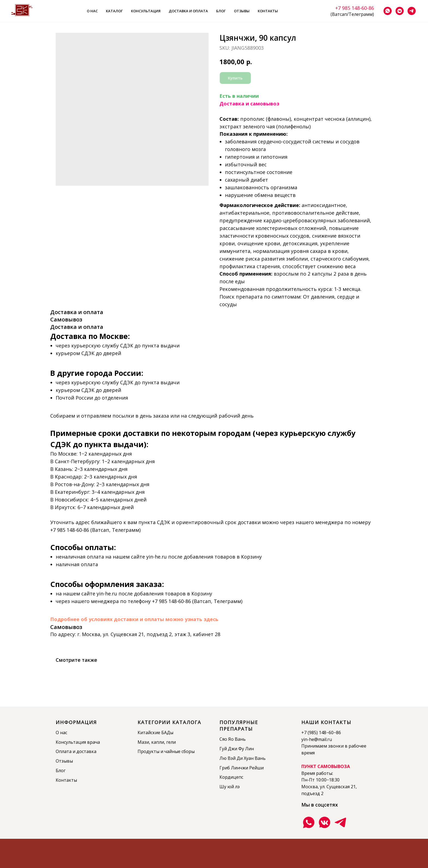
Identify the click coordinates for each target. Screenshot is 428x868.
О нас (92, 11)
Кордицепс (231, 777)
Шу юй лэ (230, 787)
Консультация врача (78, 742)
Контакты (268, 11)
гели (171, 742)
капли (158, 742)
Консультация (146, 11)
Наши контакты (326, 722)
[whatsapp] (388, 11)
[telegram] (412, 11)
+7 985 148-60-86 (355, 8)
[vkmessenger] (400, 11)
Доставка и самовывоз (249, 104)
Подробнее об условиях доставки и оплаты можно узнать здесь (134, 619)
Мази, (144, 742)
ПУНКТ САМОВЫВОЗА (326, 766)
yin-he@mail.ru (317, 739)
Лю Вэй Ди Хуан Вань (243, 758)
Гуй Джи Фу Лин (237, 749)
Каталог (114, 11)
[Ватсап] (309, 822)
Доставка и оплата (188, 11)
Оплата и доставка (76, 751)
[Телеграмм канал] (340, 822)
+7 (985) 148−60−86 (321, 733)
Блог (221, 11)
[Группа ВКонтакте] (325, 822)
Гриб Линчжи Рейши (242, 768)
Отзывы (242, 11)
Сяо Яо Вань (233, 739)
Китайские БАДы (155, 733)
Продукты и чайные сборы (166, 751)
